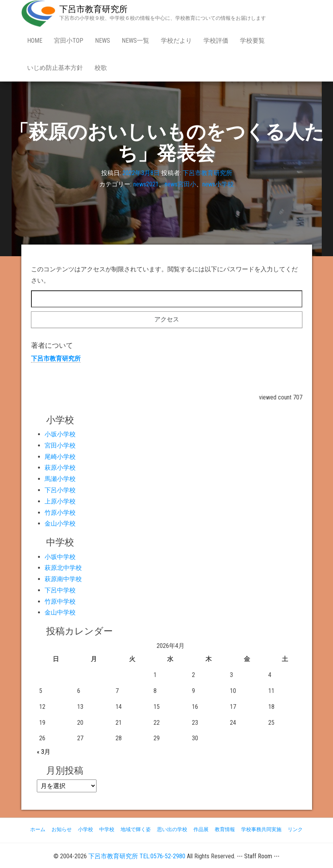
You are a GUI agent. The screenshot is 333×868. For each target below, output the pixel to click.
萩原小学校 (60, 468)
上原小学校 (60, 501)
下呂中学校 (60, 590)
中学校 (107, 829)
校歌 (101, 68)
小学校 (85, 829)
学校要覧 (252, 41)
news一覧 (135, 41)
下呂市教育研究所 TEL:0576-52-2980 (137, 856)
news (103, 41)
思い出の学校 (172, 829)
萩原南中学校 (63, 579)
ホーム (38, 829)
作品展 (201, 829)
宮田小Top (69, 41)
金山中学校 (60, 612)
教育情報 (225, 829)
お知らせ (62, 829)
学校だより (176, 41)
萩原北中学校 (63, 568)
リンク (295, 829)
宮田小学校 (60, 445)
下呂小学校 (60, 490)
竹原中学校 (60, 602)
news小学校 (218, 185)
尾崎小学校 (60, 457)
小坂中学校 (60, 557)
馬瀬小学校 (60, 479)
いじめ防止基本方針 (55, 68)
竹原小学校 (60, 513)
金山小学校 (60, 523)
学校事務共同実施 (261, 829)
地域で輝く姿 (136, 829)
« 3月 (44, 752)
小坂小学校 (60, 434)
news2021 (146, 185)
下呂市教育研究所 (93, 9)
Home (35, 41)
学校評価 (216, 41)
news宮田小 (180, 185)
